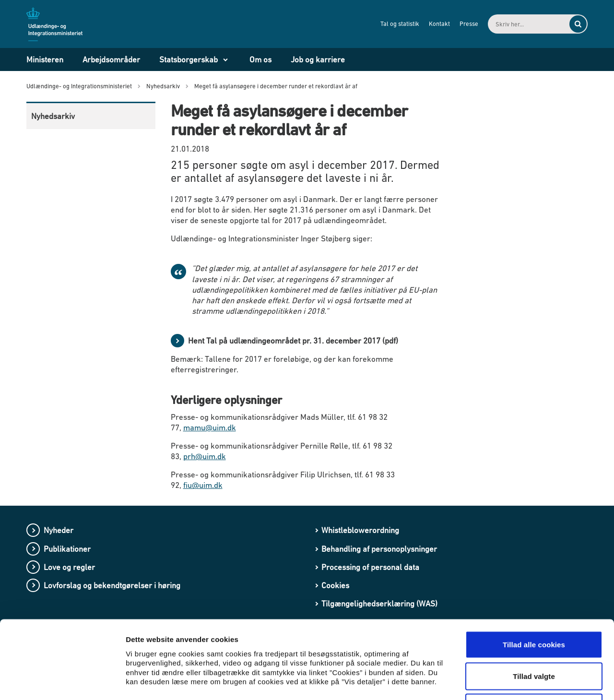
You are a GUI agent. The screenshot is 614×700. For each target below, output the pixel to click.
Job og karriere (318, 59)
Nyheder (59, 530)
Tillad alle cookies (534, 574)
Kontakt (439, 24)
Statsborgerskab (189, 59)
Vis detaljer (499, 681)
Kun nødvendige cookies (534, 637)
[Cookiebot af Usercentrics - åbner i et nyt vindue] (62, 681)
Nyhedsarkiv (53, 116)
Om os (260, 59)
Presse (469, 24)
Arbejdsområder (111, 59)
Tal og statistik (400, 24)
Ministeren (45, 59)
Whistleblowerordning (360, 530)
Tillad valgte (534, 606)
